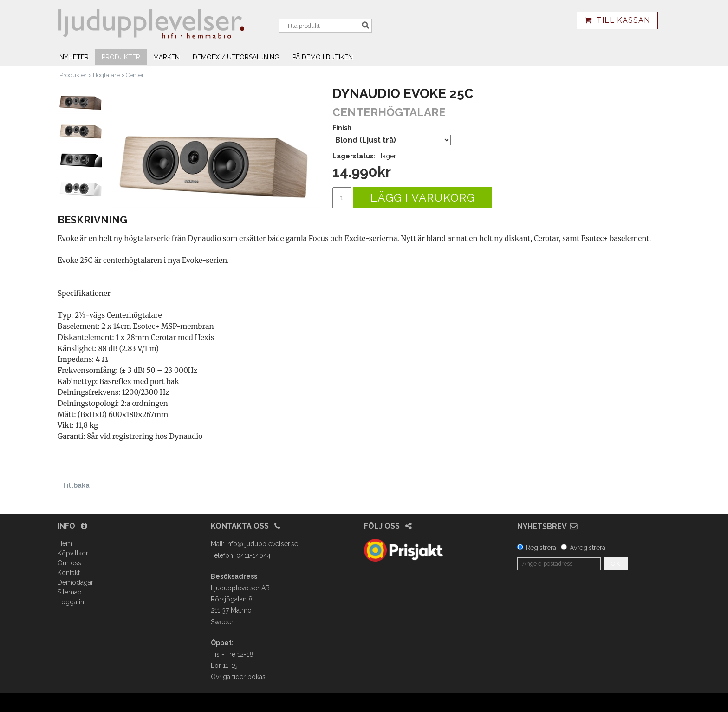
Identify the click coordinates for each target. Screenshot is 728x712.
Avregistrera (588, 548)
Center (135, 75)
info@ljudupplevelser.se (262, 544)
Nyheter (74, 57)
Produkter (121, 57)
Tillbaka (76, 485)
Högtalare (106, 75)
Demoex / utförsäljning (236, 57)
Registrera (541, 548)
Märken (166, 57)
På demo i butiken (323, 57)
